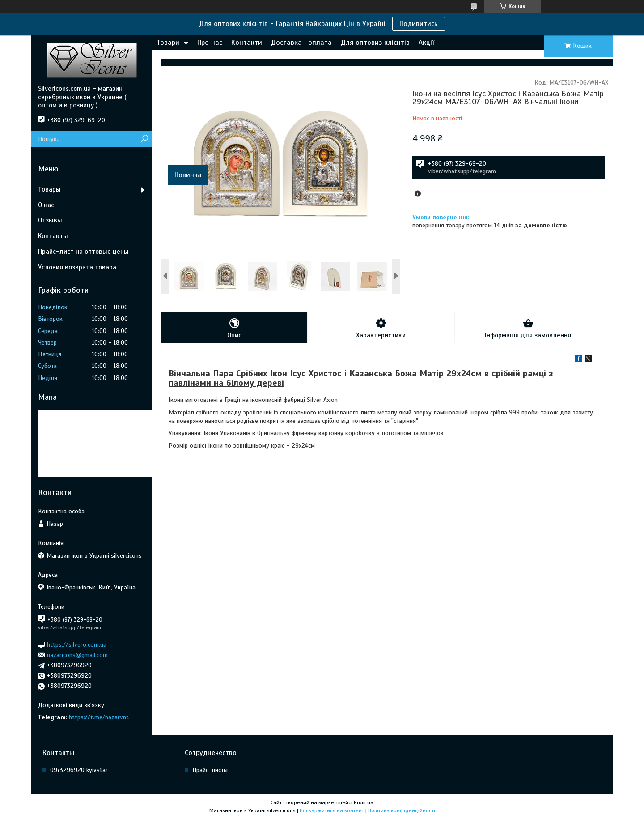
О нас (46, 205)
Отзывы (50, 220)
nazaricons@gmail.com (77, 655)
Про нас (210, 43)
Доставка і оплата (301, 43)
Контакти (247, 43)
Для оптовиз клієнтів (375, 43)
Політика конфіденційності (402, 810)
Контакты (53, 236)
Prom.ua (364, 802)
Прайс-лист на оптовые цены (83, 252)
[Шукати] (144, 139)
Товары (49, 189)
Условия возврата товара (77, 267)
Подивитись (419, 24)
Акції (426, 43)
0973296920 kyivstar (79, 770)
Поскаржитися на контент (332, 810)
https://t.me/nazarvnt (99, 717)
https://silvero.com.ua (77, 644)
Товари (168, 43)
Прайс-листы (210, 770)
